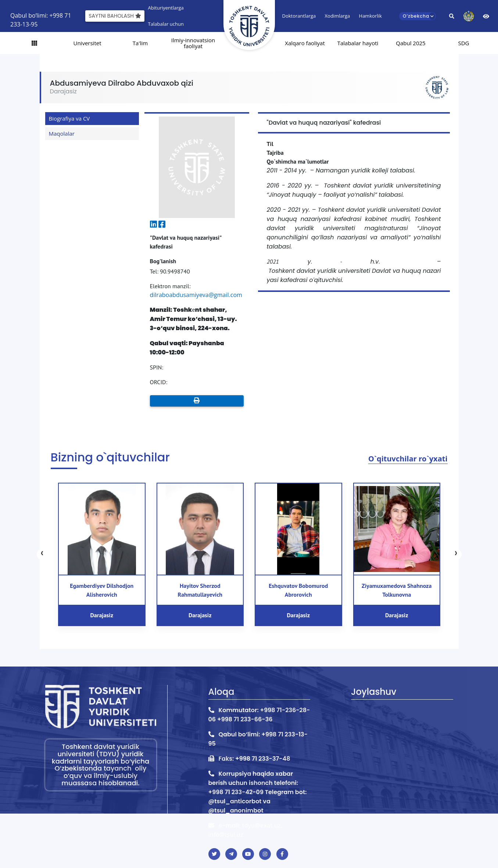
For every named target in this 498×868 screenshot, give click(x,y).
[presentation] (42, 554)
